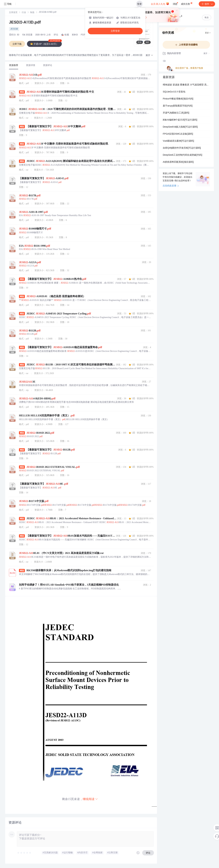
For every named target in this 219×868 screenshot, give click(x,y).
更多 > (208, 33)
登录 (139, 4)
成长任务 (187, 3)
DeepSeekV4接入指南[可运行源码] (180, 127)
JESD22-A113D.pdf (25, 23)
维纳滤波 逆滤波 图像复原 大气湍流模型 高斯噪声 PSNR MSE (186, 85)
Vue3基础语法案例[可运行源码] (178, 141)
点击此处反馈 (171, 186)
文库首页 (13, 13)
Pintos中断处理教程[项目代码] (178, 99)
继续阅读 (90, 799)
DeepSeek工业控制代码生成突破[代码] (182, 155)
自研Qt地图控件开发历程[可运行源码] (182, 148)
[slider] (24, 853)
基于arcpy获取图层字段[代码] (178, 106)
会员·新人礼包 (160, 4)
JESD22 (14, 29)
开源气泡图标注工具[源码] (176, 113)
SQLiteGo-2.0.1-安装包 (174, 92)
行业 (24, 13)
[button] (149, 55)
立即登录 (115, 31)
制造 (32, 13)
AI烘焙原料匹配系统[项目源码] (178, 162)
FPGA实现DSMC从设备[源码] (178, 134)
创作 (207, 4)
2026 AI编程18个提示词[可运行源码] (180, 120)
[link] (13, 13)
